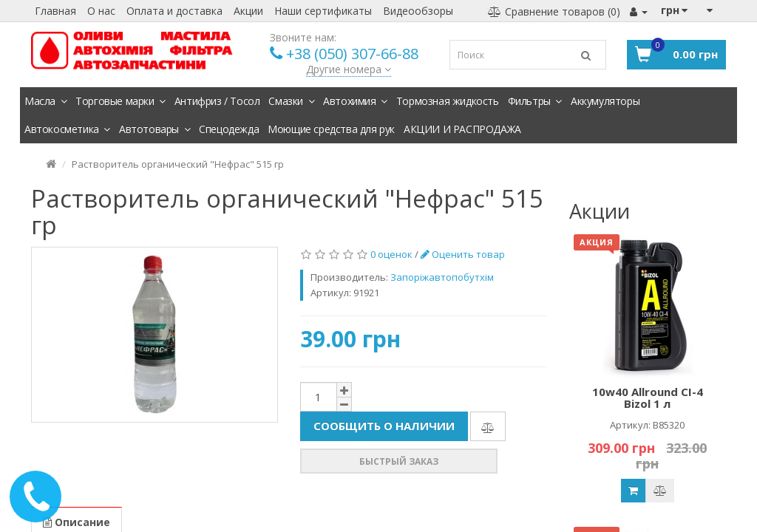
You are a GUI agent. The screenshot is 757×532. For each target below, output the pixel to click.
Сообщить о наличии (384, 426)
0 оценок (391, 254)
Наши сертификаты (323, 11)
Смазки (291, 101)
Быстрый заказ (399, 461)
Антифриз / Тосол (217, 101)
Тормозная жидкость (448, 101)
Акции (248, 11)
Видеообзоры (418, 11)
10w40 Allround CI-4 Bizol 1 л (648, 398)
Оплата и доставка (174, 11)
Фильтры (535, 101)
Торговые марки (120, 101)
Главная (55, 11)
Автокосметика (67, 129)
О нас (101, 11)
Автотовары (155, 129)
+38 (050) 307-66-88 (352, 54)
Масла (45, 101)
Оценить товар (463, 254)
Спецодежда (229, 129)
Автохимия (355, 101)
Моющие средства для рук (331, 129)
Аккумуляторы (605, 101)
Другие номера (349, 69)
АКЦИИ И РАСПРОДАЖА (462, 129)
